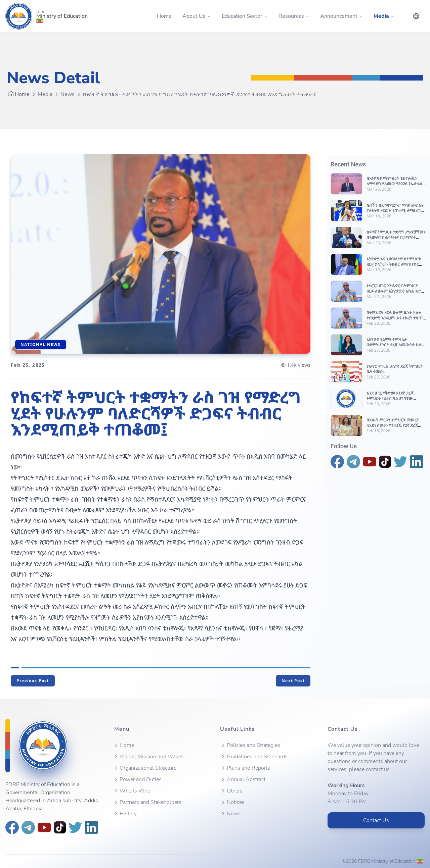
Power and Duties (137, 779)
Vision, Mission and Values (148, 757)
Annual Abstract (243, 779)
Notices (232, 802)
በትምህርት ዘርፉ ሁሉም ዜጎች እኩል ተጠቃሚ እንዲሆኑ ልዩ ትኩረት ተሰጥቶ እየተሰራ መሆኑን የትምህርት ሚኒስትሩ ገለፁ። (396, 321)
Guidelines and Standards (254, 757)
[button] (21, 254)
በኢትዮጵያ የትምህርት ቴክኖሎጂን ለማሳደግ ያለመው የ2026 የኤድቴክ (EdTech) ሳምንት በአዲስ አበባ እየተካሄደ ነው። (394, 186)
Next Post (293, 681)
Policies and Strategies (250, 745)
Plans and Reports (245, 768)
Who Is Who (132, 791)
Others (231, 791)
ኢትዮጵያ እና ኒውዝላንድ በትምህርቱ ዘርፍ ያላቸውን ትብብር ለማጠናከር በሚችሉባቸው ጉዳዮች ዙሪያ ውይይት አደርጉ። (395, 267)
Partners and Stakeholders (147, 802)
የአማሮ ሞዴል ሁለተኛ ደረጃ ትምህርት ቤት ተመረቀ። (395, 369)
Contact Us (376, 820)
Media (45, 94)
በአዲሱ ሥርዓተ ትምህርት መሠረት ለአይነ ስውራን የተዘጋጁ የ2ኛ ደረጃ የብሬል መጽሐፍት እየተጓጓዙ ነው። (393, 425)
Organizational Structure (145, 768)
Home (164, 16)
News (68, 94)
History (125, 814)
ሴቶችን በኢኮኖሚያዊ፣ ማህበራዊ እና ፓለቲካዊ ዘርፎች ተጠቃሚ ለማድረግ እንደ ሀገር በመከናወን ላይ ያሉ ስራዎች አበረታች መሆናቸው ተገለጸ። (396, 213)
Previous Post (33, 681)
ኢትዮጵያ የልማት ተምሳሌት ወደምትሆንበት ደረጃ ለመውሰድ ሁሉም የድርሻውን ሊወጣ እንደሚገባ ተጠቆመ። (396, 347)
